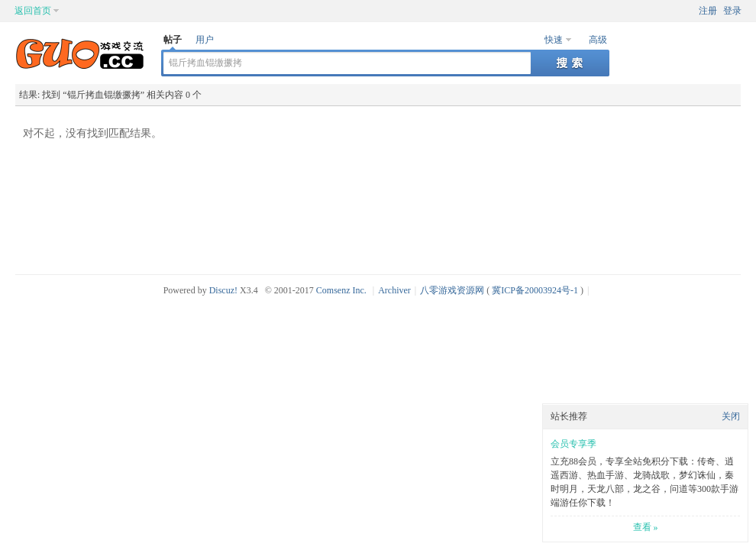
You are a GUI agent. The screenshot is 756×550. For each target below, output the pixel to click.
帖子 (173, 40)
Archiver (394, 290)
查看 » (646, 527)
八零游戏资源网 (452, 290)
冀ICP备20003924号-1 (535, 290)
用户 (205, 40)
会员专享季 (573, 444)
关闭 (731, 416)
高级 (598, 40)
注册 (708, 11)
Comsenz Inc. (341, 290)
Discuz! (223, 290)
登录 (732, 11)
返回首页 (33, 11)
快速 (554, 40)
